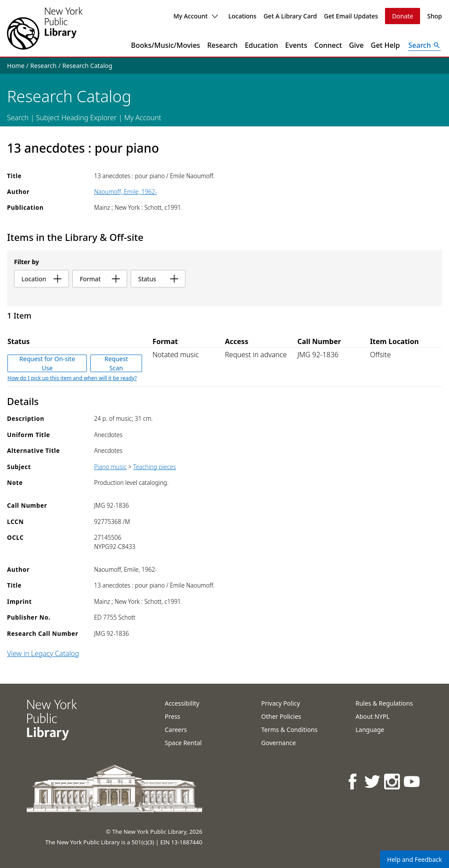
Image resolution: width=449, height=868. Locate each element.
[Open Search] (424, 45)
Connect (328, 45)
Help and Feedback (415, 859)
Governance (279, 743)
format (100, 279)
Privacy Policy (281, 703)
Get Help (386, 45)
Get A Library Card (290, 16)
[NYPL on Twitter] (373, 781)
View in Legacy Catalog (43, 653)
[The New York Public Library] (45, 28)
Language (370, 730)
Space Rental (183, 743)
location (41, 279)
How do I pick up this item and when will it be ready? (72, 378)
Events (296, 45)
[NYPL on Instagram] (393, 781)
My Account (195, 16)
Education (261, 45)
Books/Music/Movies (166, 45)
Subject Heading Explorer (76, 118)
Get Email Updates (351, 16)
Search (18, 118)
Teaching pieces (155, 467)
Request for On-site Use (47, 363)
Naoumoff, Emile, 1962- (125, 192)
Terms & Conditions (290, 730)
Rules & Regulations (384, 703)
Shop (435, 16)
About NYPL (373, 716)
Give (356, 45)
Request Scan (116, 363)
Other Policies (281, 716)
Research (222, 45)
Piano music (110, 467)
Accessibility (182, 703)
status (158, 279)
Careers (176, 730)
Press (173, 716)
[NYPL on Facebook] (353, 781)
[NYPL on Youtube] (412, 781)
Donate (403, 16)
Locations (242, 16)
